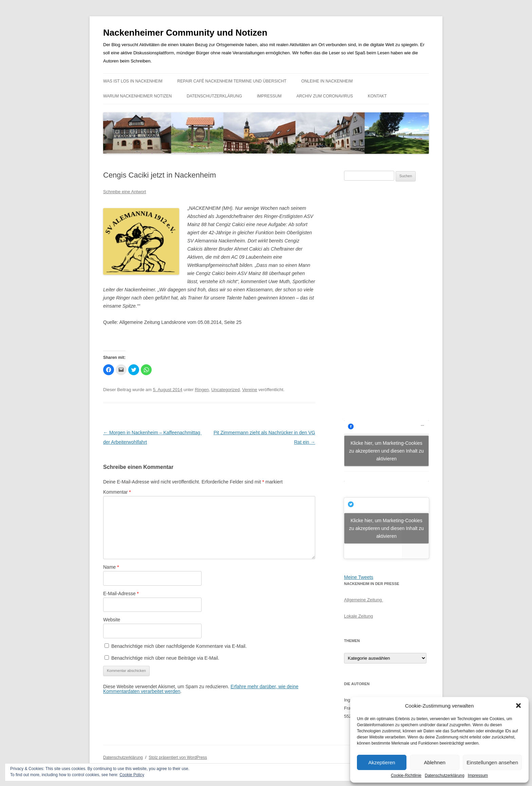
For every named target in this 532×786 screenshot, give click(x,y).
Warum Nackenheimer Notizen (137, 96)
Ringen (202, 390)
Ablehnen (434, 762)
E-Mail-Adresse (121, 593)
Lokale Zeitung (358, 616)
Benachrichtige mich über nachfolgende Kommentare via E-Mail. (179, 646)
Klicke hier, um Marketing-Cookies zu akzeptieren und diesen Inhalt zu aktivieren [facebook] (386, 451)
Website (112, 620)
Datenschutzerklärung (445, 775)
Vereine (250, 390)
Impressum (478, 775)
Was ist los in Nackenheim (133, 81)
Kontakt (377, 96)
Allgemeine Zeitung (364, 600)
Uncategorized (226, 390)
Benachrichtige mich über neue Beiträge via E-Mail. (165, 658)
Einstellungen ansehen (492, 762)
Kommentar (117, 492)
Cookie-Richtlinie (406, 775)
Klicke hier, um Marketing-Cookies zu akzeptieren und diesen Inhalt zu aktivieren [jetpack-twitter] (386, 528)
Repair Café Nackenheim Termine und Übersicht (232, 81)
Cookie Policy (132, 775)
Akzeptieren (382, 762)
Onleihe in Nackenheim (327, 81)
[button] (518, 706)
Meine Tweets (359, 577)
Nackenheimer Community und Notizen (185, 33)
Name (111, 567)
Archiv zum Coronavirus (325, 96)
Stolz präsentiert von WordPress (178, 757)
